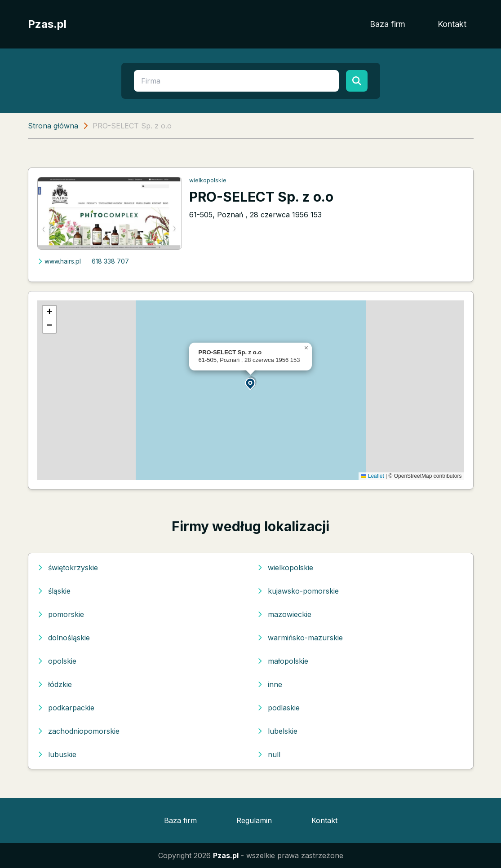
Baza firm (388, 24)
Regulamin (254, 820)
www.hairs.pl (59, 261)
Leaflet (372, 476)
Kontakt (452, 24)
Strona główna (53, 126)
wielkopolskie (208, 180)
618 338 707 (110, 261)
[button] (251, 383)
